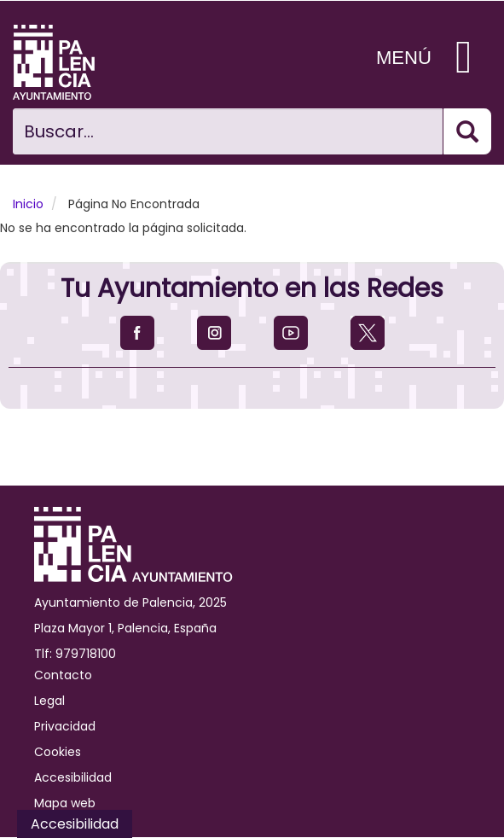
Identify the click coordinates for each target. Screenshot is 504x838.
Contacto (63, 675)
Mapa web (65, 803)
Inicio (28, 204)
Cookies (58, 752)
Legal (49, 701)
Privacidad (65, 726)
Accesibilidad (73, 777)
